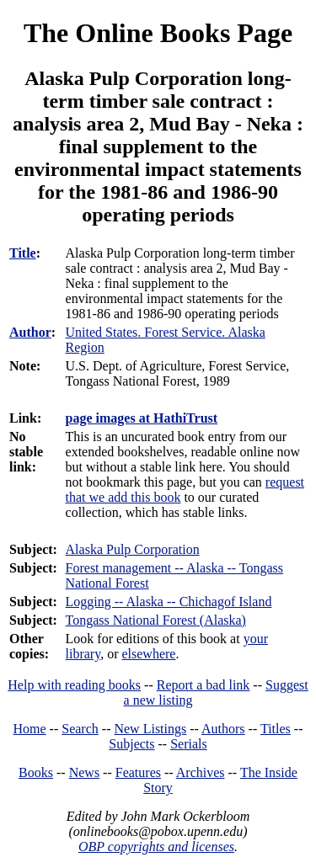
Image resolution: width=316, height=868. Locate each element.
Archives (201, 772)
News (84, 772)
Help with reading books (74, 685)
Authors (223, 729)
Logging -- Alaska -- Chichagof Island (169, 602)
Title (23, 253)
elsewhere (148, 654)
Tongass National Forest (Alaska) (156, 620)
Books (36, 772)
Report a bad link (204, 685)
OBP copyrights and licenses (156, 847)
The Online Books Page (158, 33)
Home (30, 729)
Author (30, 332)
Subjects (131, 744)
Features (138, 772)
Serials (189, 744)
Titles (276, 729)
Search (80, 729)
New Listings (150, 729)
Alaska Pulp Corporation (133, 549)
